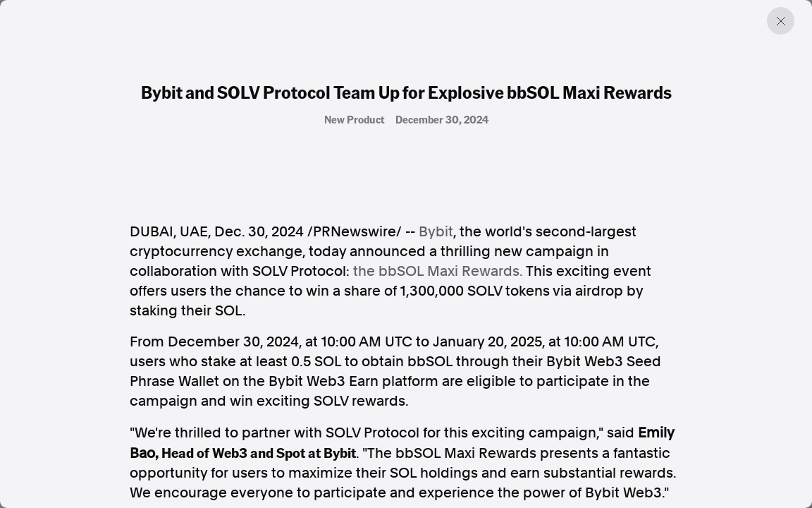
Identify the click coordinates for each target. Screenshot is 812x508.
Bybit (436, 231)
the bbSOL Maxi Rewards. (438, 271)
